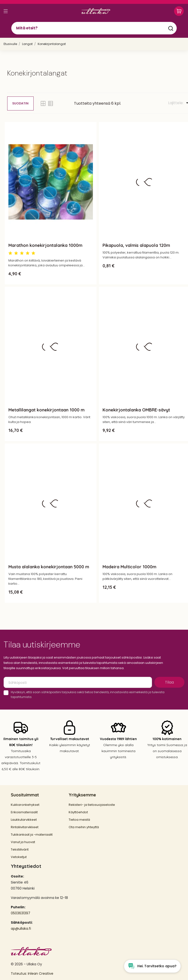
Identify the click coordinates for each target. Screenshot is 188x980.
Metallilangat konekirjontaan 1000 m (46, 410)
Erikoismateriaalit (24, 812)
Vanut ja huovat (23, 842)
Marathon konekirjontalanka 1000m (45, 245)
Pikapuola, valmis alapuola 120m (136, 245)
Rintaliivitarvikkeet (25, 827)
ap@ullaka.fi (21, 929)
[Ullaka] (96, 11)
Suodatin (20, 103)
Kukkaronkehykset (25, 805)
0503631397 (21, 913)
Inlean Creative (41, 974)
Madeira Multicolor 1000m (129, 567)
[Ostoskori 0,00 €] (179, 11)
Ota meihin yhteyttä (84, 827)
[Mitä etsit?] (94, 28)
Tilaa (169, 682)
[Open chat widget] (152, 966)
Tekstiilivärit (20, 849)
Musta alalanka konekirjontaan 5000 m (49, 567)
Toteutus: (19, 974)
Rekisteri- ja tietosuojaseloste (92, 805)
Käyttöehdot (78, 812)
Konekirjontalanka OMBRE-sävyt (136, 410)
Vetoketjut (19, 857)
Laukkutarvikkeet (24, 820)
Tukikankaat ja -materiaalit (32, 835)
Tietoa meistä (79, 820)
